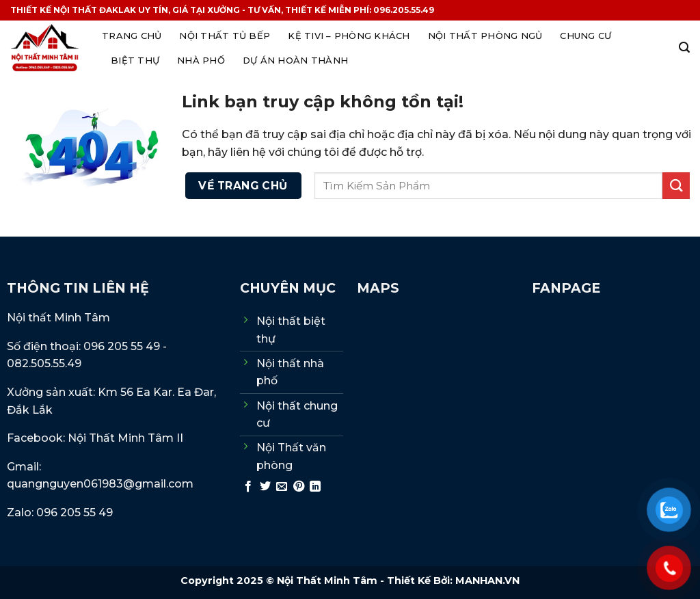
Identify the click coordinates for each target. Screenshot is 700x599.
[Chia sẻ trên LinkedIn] (315, 487)
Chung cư (585, 36)
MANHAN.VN (487, 581)
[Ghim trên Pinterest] (299, 487)
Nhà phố (201, 60)
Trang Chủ (132, 36)
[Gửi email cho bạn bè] (282, 487)
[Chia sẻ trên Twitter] (265, 487)
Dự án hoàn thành (295, 60)
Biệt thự (135, 60)
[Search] (684, 48)
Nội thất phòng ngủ (485, 36)
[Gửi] (676, 186)
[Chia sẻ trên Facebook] (248, 487)
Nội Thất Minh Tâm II (127, 438)
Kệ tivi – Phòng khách (349, 36)
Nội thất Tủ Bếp (225, 36)
